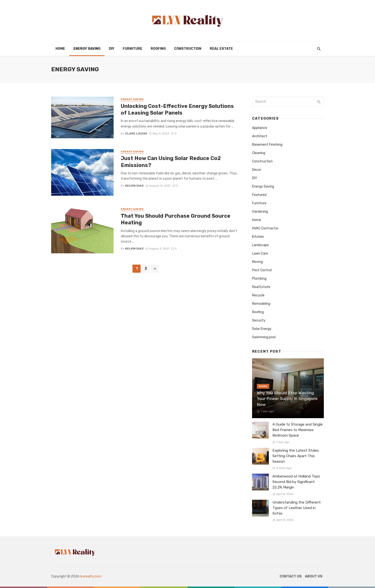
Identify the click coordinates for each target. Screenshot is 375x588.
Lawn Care (260, 253)
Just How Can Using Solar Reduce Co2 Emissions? (171, 162)
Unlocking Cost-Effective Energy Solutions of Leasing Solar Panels (177, 109)
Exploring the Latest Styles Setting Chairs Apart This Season (296, 456)
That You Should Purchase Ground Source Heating (176, 219)
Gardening (260, 212)
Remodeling (261, 304)
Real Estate (221, 49)
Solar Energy (262, 329)
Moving (257, 262)
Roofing (158, 49)
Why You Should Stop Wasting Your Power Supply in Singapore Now (287, 399)
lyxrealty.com (91, 576)
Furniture (132, 49)
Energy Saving (87, 49)
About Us (314, 576)
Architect (260, 136)
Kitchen (258, 237)
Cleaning (259, 153)
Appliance (260, 128)
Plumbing (259, 279)
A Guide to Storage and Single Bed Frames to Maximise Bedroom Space (298, 430)
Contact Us (291, 576)
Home (60, 49)
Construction (188, 49)
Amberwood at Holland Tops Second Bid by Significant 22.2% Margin (296, 482)
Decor (257, 170)
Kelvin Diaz (134, 186)
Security (259, 320)
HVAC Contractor (265, 228)
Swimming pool (264, 337)
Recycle (258, 295)
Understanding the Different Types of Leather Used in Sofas (297, 508)
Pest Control (262, 270)
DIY (112, 49)
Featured (259, 195)
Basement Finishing (267, 145)
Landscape (260, 245)
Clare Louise (136, 133)
